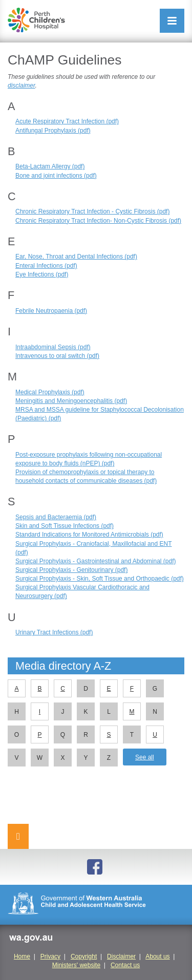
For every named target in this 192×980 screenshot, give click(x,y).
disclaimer (22, 86)
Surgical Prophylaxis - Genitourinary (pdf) (71, 570)
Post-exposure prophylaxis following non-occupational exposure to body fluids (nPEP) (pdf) (89, 459)
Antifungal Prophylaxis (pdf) (53, 131)
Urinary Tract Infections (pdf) (54, 632)
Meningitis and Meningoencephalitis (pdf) (71, 401)
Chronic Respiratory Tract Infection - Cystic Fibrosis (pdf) (92, 211)
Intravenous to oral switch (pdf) (57, 356)
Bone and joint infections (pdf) (56, 176)
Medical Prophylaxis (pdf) (50, 392)
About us (157, 956)
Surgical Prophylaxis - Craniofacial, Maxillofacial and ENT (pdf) (93, 548)
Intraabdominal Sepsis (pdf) (53, 347)
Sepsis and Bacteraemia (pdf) (56, 517)
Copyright (84, 956)
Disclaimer (121, 956)
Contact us (125, 965)
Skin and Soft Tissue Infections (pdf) (65, 526)
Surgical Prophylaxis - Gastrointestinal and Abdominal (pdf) (96, 561)
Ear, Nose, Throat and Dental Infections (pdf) (76, 257)
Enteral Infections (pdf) (46, 266)
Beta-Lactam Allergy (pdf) (50, 166)
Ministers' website (76, 965)
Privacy (50, 956)
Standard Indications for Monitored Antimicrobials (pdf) (89, 535)
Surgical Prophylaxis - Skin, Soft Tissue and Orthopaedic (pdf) (100, 579)
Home (22, 956)
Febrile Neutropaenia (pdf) (51, 311)
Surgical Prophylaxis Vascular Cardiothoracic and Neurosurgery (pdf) (82, 592)
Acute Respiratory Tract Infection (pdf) (67, 121)
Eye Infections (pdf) (42, 274)
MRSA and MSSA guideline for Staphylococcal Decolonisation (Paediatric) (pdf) (100, 414)
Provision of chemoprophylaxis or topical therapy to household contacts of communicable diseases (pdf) (86, 476)
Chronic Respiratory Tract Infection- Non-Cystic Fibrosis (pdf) (98, 221)
